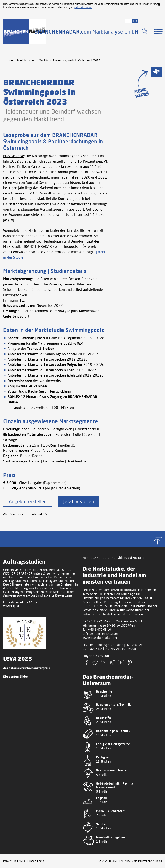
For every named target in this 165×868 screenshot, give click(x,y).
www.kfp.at (11, 606)
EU (135, 21)
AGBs (22, 861)
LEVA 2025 (18, 658)
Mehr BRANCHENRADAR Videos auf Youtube (113, 558)
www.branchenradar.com (100, 638)
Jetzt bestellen (79, 501)
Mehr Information (83, 7)
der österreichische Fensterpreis (27, 668)
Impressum (10, 861)
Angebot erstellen (28, 501)
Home (9, 60)
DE (129, 21)
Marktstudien (26, 60)
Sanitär (44, 60)
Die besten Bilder (16, 676)
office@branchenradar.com (101, 634)
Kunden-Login (36, 861)
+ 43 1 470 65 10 (99, 629)
